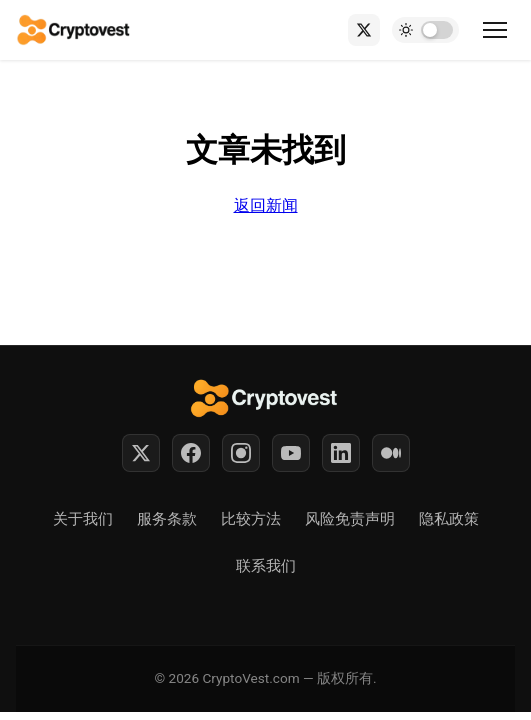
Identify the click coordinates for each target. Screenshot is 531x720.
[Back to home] (74, 30)
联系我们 (266, 566)
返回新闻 (266, 205)
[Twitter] (141, 453)
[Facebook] (191, 453)
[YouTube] (291, 453)
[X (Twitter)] (364, 30)
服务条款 (167, 519)
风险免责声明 (350, 519)
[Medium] (391, 453)
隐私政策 (449, 519)
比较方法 (251, 519)
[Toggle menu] (495, 30)
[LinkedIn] (341, 453)
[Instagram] (241, 453)
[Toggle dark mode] (425, 30)
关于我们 (83, 519)
